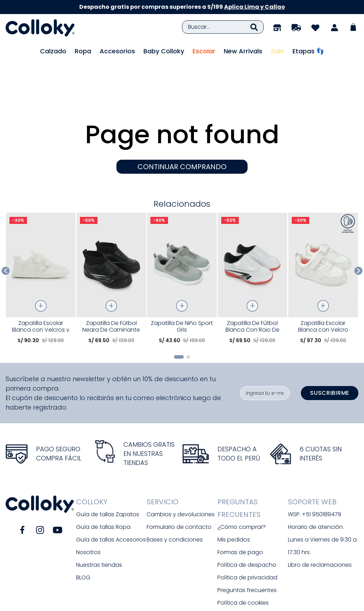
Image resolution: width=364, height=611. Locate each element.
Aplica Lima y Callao (255, 7)
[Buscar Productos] (254, 27)
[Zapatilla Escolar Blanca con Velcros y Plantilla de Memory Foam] (41, 242)
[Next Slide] (359, 232)
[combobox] (223, 27)
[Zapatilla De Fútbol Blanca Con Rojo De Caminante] (253, 242)
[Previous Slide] (6, 232)
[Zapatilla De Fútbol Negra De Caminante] (111, 242)
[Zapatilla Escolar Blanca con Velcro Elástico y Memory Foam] (323, 242)
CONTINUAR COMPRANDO (182, 128)
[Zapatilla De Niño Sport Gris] (182, 242)
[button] (179, 318)
